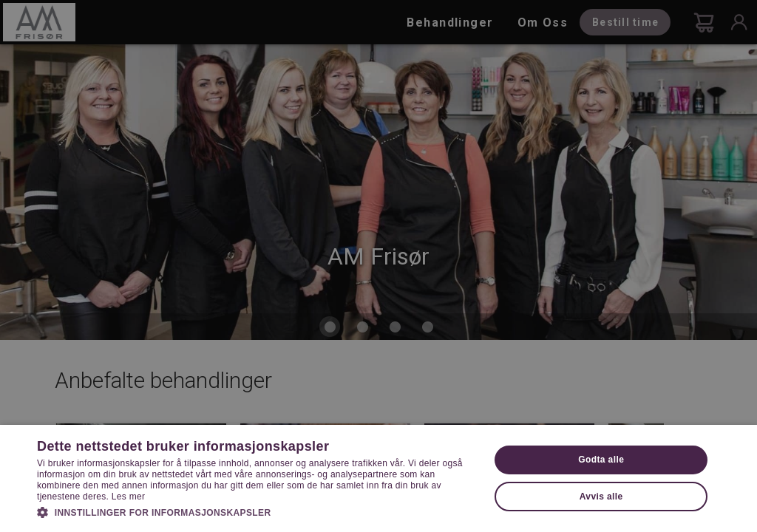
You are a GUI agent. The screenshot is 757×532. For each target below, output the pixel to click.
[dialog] (378, 266)
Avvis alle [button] (601, 497)
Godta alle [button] (601, 460)
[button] (257, 511)
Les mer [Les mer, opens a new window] (128, 497)
